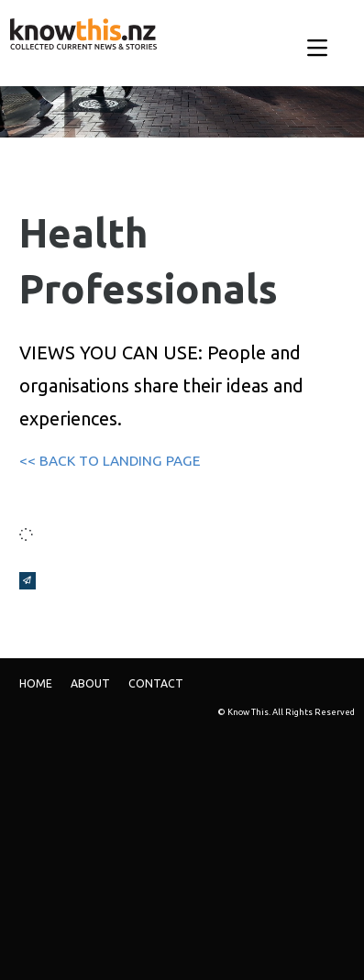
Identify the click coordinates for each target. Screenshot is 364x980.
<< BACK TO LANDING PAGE (110, 461)
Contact (156, 683)
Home (36, 683)
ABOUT (90, 683)
